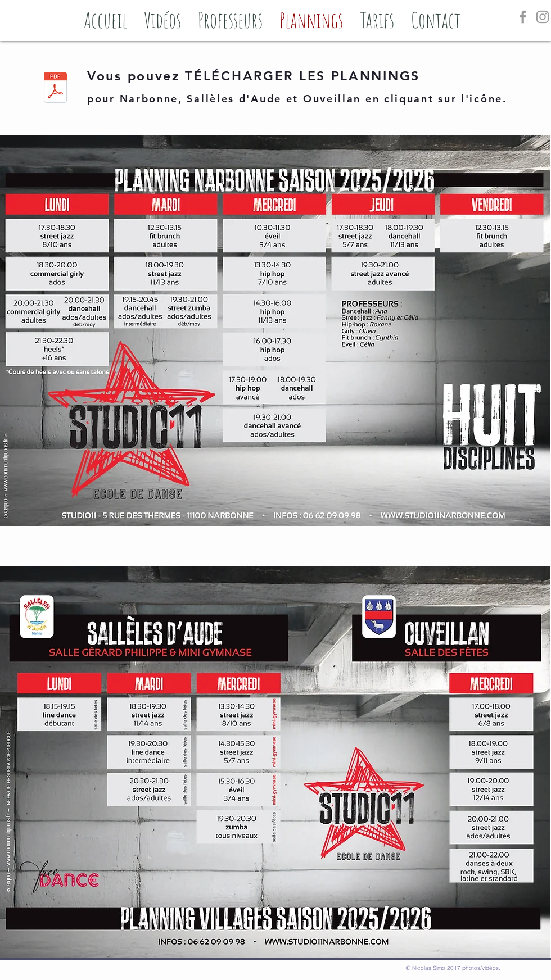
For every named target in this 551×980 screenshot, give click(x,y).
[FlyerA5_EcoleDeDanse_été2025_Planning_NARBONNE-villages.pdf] (55, 89)
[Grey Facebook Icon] (523, 17)
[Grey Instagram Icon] (543, 17)
